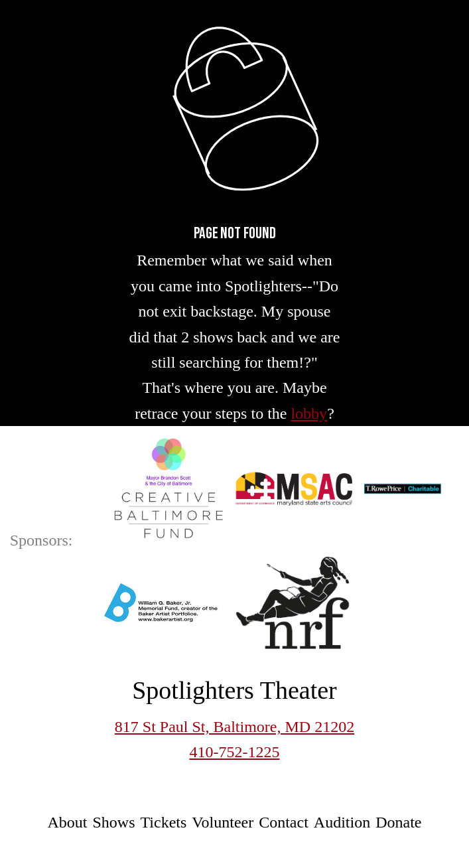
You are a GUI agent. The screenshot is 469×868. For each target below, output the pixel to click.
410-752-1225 (235, 752)
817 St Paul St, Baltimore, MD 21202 (234, 727)
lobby (309, 413)
